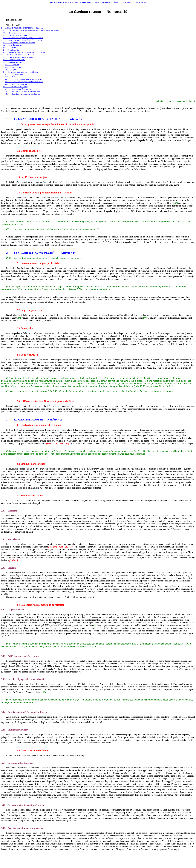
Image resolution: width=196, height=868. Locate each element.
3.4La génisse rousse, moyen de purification (20, 72)
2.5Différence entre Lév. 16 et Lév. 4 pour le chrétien (24, 52)
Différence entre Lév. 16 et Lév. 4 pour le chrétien (45, 401)
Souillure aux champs (30, 496)
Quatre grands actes (29, 151)
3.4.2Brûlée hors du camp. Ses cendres (20, 77)
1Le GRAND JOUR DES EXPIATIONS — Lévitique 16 (23, 28)
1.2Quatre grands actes (13, 33)
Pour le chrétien (27, 355)
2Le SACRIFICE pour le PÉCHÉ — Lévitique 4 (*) (21, 40)
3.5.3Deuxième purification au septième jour (23, 94)
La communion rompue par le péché (38, 263)
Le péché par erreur (29, 310)
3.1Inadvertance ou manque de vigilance (19, 57)
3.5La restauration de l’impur (15, 87)
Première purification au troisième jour (23, 805)
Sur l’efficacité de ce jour (32, 177)
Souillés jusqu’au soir (14, 730)
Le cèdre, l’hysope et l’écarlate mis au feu (24, 679)
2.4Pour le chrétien (11, 50)
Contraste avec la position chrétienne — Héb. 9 (44, 193)
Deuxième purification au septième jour (23, 828)
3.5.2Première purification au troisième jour (22, 92)
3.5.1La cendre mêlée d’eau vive (18, 89)
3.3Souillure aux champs (13, 62)
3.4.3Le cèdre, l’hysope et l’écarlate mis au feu (23, 79)
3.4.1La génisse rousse (15, 74)
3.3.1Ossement (12, 65)
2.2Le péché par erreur (13, 45)
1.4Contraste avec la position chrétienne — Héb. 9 (23, 38)
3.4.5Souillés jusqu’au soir (16, 84)
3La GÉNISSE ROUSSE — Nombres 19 (17, 55)
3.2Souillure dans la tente (14, 60)
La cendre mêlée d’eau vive (17, 763)
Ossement (9, 511)
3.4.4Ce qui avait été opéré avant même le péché (24, 82)
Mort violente (11, 539)
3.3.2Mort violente (13, 67)
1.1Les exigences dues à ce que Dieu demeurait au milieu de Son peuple (31, 30)
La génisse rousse (12, 610)
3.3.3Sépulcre (11, 69)
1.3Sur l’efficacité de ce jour (15, 35)
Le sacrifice (25, 328)
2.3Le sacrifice (10, 47)
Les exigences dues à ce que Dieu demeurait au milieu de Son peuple (55, 124)
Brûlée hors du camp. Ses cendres (20, 656)
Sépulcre (8, 568)
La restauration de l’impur (33, 750)
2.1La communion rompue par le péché (19, 43)
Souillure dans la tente (31, 464)
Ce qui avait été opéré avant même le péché (24, 712)
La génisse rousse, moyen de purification (40, 605)
